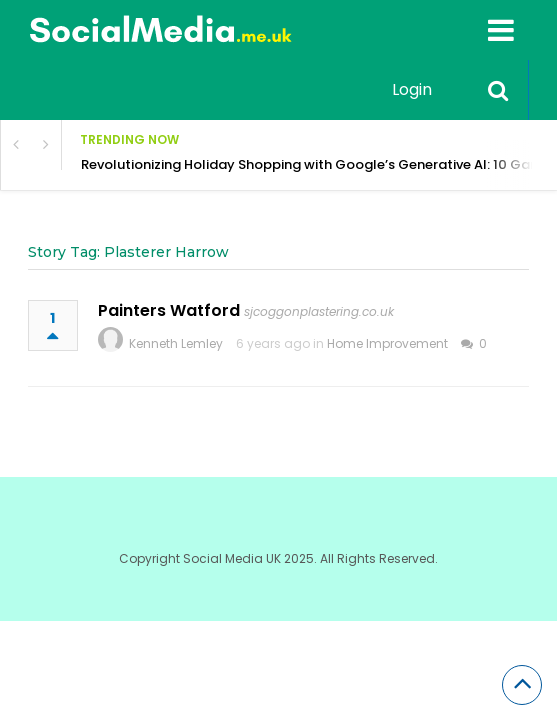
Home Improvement (387, 343)
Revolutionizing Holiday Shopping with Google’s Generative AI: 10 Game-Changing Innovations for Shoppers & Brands (319, 164)
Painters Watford (169, 310)
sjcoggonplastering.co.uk (319, 311)
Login (412, 89)
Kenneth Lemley (176, 343)
